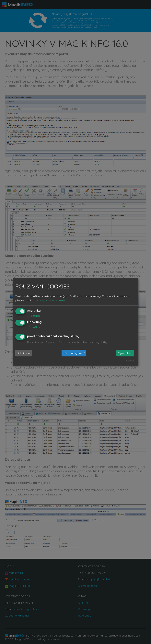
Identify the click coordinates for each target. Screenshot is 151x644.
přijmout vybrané (74, 353)
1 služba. (34, 316)
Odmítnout (24, 353)
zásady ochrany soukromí (51, 300)
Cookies (130, 361)
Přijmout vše (125, 353)
